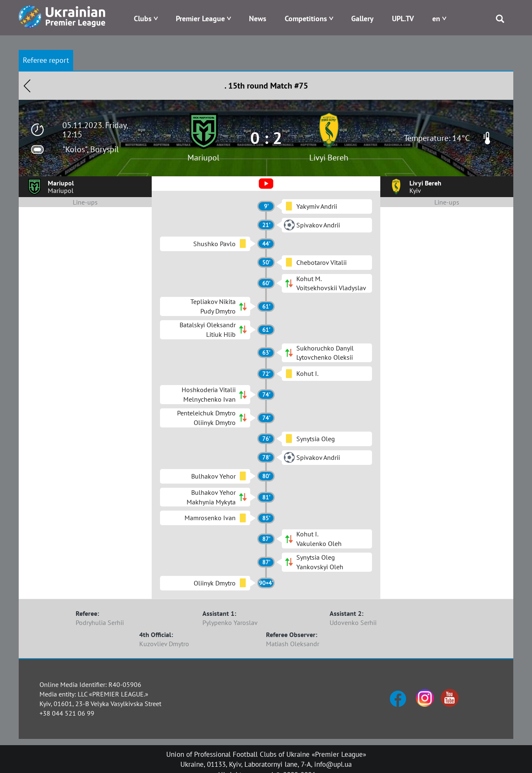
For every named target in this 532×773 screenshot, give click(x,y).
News (258, 19)
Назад (27, 86)
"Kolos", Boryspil (91, 149)
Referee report (46, 60)
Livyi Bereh (329, 158)
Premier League (200, 19)
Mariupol (203, 158)
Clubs (143, 19)
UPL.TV (403, 19)
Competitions (306, 19)
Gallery (362, 19)
